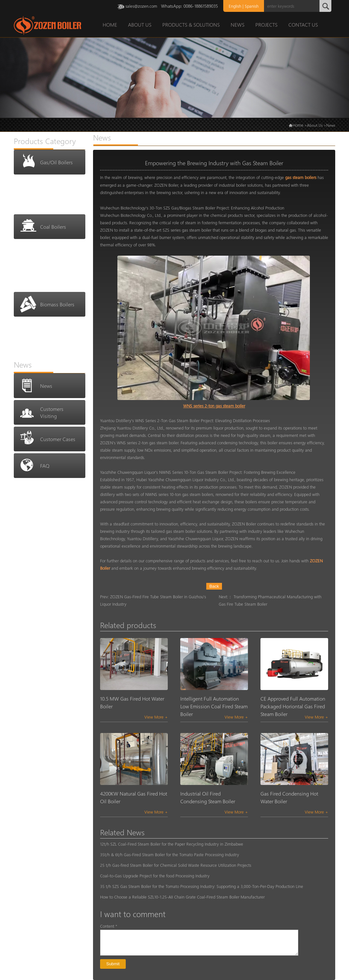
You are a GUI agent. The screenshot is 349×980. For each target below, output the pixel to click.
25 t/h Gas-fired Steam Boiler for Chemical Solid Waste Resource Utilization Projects (176, 865)
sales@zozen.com (141, 6)
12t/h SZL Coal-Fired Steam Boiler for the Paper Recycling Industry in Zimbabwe (172, 844)
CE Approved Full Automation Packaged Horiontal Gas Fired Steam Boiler (293, 706)
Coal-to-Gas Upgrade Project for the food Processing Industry (155, 876)
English (235, 6)
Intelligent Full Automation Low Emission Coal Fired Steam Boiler (214, 706)
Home (298, 125)
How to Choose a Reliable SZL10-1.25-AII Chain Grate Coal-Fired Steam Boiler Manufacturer (182, 897)
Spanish (252, 6)
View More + (156, 717)
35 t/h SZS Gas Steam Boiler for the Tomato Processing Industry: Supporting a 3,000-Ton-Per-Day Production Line (202, 886)
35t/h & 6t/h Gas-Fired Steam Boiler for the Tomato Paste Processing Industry (170, 854)
